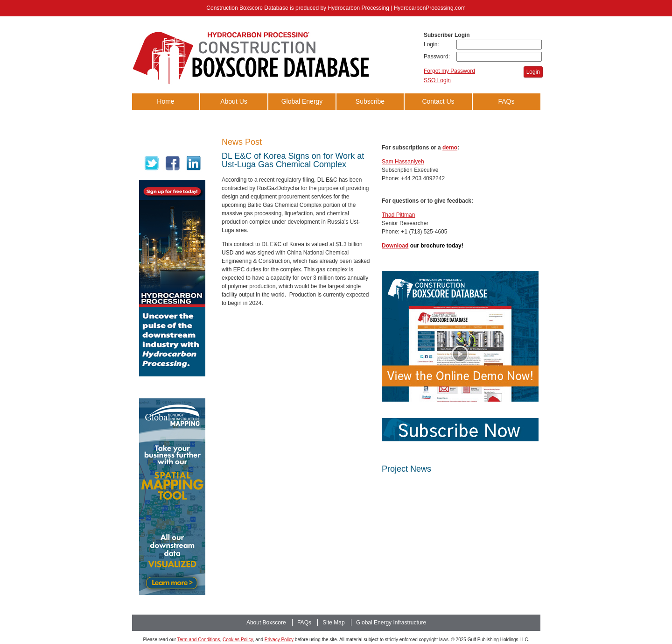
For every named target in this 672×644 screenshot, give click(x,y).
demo (450, 148)
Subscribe (370, 101)
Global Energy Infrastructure (302, 110)
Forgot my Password (449, 71)
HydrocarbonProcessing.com (430, 8)
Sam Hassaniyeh (403, 162)
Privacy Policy (279, 640)
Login (533, 72)
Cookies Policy (238, 640)
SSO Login (437, 80)
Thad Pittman (398, 215)
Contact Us (438, 101)
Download (395, 246)
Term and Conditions (199, 640)
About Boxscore (266, 623)
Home (165, 101)
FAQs (506, 101)
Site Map (333, 623)
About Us (234, 101)
